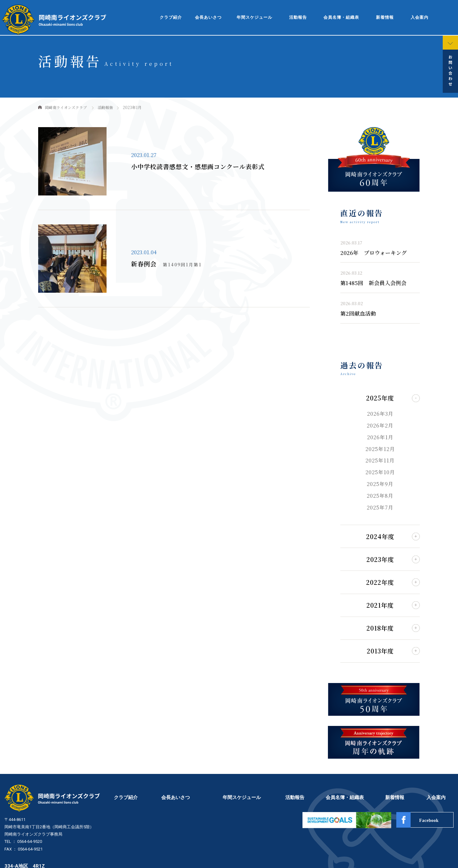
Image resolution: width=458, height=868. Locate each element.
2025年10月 (380, 472)
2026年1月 (380, 437)
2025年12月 (380, 449)
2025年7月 (380, 507)
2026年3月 (380, 414)
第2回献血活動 (358, 313)
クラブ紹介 (171, 17)
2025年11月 (380, 460)
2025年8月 (380, 496)
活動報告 (298, 17)
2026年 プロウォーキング (374, 253)
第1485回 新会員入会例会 (373, 283)
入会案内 (420, 17)
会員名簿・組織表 (341, 17)
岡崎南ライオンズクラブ (66, 107)
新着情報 (385, 17)
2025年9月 (380, 484)
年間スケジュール (254, 17)
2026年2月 (380, 425)
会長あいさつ (208, 17)
